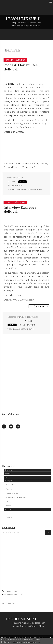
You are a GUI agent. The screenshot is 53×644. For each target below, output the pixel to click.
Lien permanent (15, 186)
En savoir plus (31, 642)
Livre (7, 477)
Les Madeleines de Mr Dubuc (16, 497)
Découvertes (10, 485)
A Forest (32, 237)
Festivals (9, 489)
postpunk (24, 190)
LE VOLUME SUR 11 (23, 19)
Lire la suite (41, 306)
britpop (32, 329)
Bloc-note (8, 470)
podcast (40, 190)
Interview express (12, 493)
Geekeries (9, 518)
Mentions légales (8, 603)
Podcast (8, 505)
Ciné (7, 513)
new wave (32, 190)
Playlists (8, 501)
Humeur (8, 473)
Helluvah (23, 226)
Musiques (9, 481)
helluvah (16, 190)
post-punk (24, 329)
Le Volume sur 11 (28, 167)
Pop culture (9, 509)
